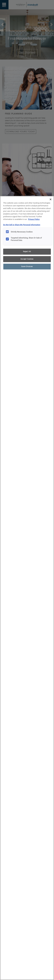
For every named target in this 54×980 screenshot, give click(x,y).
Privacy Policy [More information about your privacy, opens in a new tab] (34, 219)
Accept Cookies (27, 259)
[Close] (51, 199)
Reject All (27, 251)
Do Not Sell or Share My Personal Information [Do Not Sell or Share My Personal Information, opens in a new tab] (22, 225)
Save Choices (27, 266)
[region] (27, 588)
